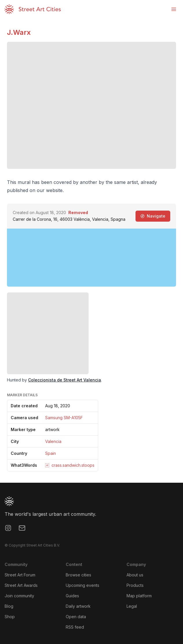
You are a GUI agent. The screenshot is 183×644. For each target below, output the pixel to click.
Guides (72, 596)
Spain (51, 453)
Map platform (139, 596)
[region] (91, 258)
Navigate (153, 216)
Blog (9, 606)
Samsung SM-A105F (64, 418)
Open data (76, 617)
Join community (19, 596)
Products (135, 585)
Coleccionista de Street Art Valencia (65, 380)
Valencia (53, 441)
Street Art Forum (20, 575)
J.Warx (19, 32)
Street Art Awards (21, 585)
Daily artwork (78, 606)
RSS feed (75, 627)
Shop (10, 617)
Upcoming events (83, 585)
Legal (132, 606)
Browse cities (78, 575)
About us (135, 575)
